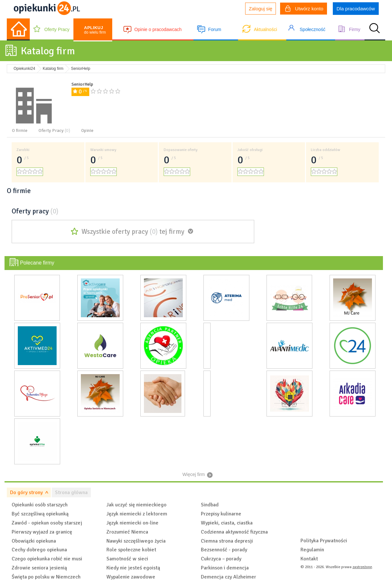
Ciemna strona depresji (227, 541)
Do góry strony (26, 492)
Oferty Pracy (57, 29)
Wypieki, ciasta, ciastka (227, 523)
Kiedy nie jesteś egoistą (133, 568)
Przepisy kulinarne (221, 514)
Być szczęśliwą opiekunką (40, 514)
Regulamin (312, 550)
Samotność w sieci (127, 559)
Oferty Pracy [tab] (54, 130)
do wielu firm (95, 30)
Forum (214, 29)
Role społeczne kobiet (131, 550)
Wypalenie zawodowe (131, 577)
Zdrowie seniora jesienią (39, 568)
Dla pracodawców (356, 9)
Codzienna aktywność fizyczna (234, 532)
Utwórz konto (304, 9)
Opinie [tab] (87, 130)
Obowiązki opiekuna (34, 541)
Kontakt (309, 559)
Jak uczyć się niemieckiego (136, 505)
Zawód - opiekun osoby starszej (47, 523)
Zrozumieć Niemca (127, 532)
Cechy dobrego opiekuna (39, 550)
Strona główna (71, 492)
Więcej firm (194, 474)
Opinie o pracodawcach (158, 29)
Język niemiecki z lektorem (137, 514)
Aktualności (266, 29)
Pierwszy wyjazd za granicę (42, 532)
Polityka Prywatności (324, 541)
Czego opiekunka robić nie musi (47, 559)
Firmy (355, 29)
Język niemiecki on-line (132, 523)
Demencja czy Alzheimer (229, 577)
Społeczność (313, 29)
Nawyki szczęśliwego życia (136, 541)
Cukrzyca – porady (221, 559)
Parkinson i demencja (225, 568)
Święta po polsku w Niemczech (46, 577)
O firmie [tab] (20, 130)
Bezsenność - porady (224, 550)
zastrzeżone (362, 567)
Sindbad (210, 505)
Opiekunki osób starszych (40, 505)
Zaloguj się (261, 9)
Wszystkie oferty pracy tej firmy (133, 232)
